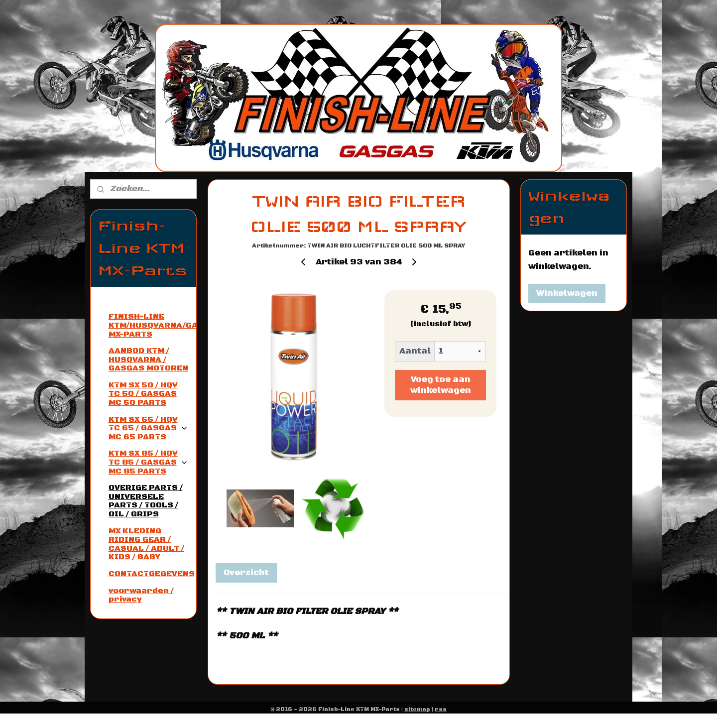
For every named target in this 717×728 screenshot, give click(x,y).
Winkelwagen (567, 293)
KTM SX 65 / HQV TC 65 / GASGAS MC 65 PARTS (148, 428)
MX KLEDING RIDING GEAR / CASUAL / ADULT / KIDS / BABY (146, 544)
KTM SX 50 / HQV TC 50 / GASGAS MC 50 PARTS (143, 394)
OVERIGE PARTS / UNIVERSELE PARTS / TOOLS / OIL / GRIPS (146, 501)
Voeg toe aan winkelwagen (440, 385)
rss (441, 710)
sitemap (417, 710)
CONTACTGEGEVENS (152, 574)
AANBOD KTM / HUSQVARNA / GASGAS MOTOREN (148, 359)
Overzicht (246, 573)
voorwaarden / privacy (141, 595)
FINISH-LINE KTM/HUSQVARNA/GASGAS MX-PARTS (152, 325)
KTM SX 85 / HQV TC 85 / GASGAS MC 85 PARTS (148, 462)
